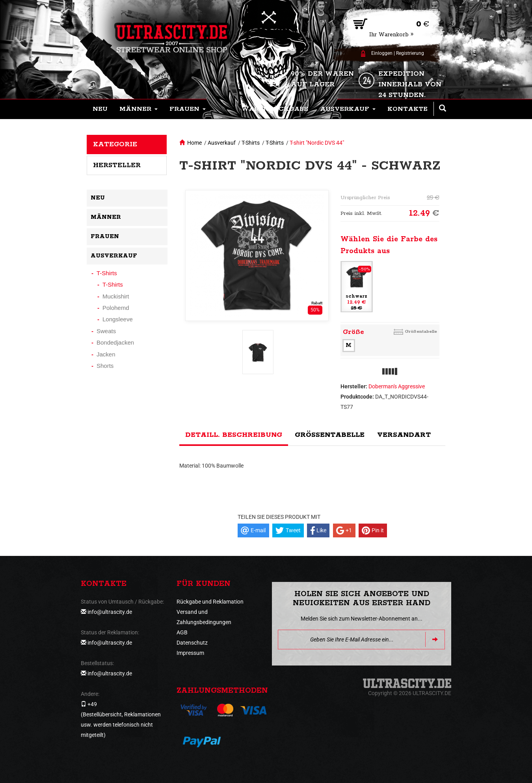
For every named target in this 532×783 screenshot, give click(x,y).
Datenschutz (192, 643)
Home (194, 143)
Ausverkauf (222, 143)
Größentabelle (421, 331)
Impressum (190, 653)
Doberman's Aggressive (397, 386)
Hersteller (117, 165)
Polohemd (116, 308)
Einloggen (382, 53)
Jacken (106, 354)
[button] (139, 109)
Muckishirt (116, 296)
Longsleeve (118, 319)
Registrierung (410, 53)
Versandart (404, 435)
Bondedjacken (115, 342)
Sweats (106, 331)
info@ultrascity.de (110, 612)
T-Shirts (251, 143)
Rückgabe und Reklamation (210, 602)
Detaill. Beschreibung (234, 435)
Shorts (105, 366)
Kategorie (115, 144)
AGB (182, 632)
